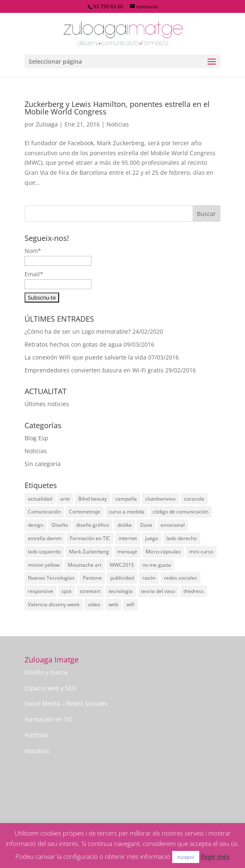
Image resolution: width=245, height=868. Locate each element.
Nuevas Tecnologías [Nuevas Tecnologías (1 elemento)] (51, 578)
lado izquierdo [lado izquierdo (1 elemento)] (44, 552)
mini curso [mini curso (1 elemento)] (201, 552)
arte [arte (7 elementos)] (65, 499)
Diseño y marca (46, 672)
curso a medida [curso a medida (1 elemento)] (126, 512)
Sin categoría (43, 464)
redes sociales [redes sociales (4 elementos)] (181, 578)
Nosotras (37, 751)
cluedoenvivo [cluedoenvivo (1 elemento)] (160, 499)
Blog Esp (36, 438)
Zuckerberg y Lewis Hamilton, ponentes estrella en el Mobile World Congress (117, 108)
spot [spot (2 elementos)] (67, 591)
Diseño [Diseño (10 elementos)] (60, 525)
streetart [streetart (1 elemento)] (90, 591)
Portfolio (36, 735)
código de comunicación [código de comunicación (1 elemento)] (181, 512)
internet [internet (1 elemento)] (128, 538)
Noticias (118, 124)
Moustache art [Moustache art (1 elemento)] (85, 565)
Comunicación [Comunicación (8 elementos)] (44, 512)
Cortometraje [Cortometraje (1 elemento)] (85, 512)
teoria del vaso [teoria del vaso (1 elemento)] (158, 591)
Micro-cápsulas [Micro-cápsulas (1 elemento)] (163, 552)
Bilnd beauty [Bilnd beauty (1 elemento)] (93, 499)
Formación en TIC (49, 719)
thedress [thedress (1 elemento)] (194, 591)
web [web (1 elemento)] (113, 604)
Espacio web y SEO (51, 688)
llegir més (215, 856)
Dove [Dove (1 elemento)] (146, 525)
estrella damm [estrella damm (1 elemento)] (45, 538)
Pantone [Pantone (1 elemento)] (92, 578)
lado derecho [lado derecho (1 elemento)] (182, 538)
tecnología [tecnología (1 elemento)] (121, 591)
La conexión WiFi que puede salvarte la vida (85, 357)
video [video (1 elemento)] (94, 604)
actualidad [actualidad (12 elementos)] (40, 499)
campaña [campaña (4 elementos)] (126, 499)
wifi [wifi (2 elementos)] (130, 604)
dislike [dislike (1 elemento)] (125, 525)
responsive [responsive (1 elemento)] (41, 591)
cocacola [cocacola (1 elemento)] (194, 499)
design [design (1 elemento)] (36, 525)
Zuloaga (47, 124)
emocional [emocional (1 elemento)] (173, 525)
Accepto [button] (186, 857)
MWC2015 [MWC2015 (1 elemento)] (122, 565)
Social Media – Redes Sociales (66, 703)
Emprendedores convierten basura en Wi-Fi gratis (94, 370)
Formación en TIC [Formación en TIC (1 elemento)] (90, 538)
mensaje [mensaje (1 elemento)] (127, 552)
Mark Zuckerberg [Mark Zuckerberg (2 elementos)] (89, 552)
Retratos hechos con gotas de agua (73, 344)
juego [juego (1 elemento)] (152, 538)
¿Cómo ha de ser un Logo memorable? (78, 331)
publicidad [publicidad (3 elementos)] (122, 578)
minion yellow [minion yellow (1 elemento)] (44, 565)
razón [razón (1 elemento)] (149, 578)
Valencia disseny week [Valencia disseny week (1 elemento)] (54, 604)
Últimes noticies (47, 404)
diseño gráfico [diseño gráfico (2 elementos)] (93, 525)
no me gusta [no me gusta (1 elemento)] (157, 565)
